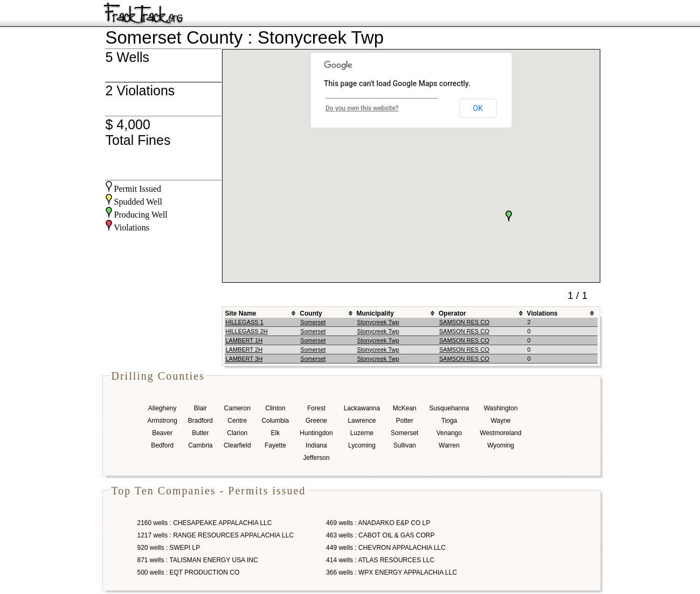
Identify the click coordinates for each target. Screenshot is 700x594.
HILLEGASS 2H (247, 331)
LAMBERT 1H (244, 340)
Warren (449, 445)
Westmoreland (501, 433)
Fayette (275, 445)
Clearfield (237, 445)
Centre (237, 421)
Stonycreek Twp (378, 322)
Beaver (162, 433)
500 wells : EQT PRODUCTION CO (189, 572)
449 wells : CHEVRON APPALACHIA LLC (386, 548)
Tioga (449, 421)
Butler (200, 433)
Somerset (313, 322)
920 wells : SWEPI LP (169, 548)
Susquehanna (449, 408)
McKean (405, 408)
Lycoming (362, 445)
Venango (449, 433)
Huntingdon (316, 433)
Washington (501, 408)
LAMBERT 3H (244, 359)
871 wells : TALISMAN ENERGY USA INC (198, 560)
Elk (276, 433)
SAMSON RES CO (464, 322)
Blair (200, 408)
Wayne (501, 421)
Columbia (276, 421)
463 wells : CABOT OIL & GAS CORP (380, 535)
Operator (452, 313)
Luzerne (362, 433)
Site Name (241, 313)
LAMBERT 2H (244, 350)
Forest (316, 408)
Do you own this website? (362, 108)
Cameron (237, 408)
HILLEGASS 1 (245, 322)
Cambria (200, 445)
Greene (316, 421)
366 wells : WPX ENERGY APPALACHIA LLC (391, 572)
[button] (509, 216)
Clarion (237, 433)
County (311, 313)
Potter (405, 421)
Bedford (162, 445)
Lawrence (362, 421)
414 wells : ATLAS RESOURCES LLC (380, 560)
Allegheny (162, 408)
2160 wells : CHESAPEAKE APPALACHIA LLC (205, 523)
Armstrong (162, 421)
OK (478, 108)
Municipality (375, 313)
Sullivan (405, 445)
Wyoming (501, 445)
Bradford (200, 421)
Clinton (275, 408)
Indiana (316, 445)
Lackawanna (362, 408)
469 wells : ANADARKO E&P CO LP (378, 523)
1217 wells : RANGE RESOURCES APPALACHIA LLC (216, 535)
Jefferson (316, 458)
